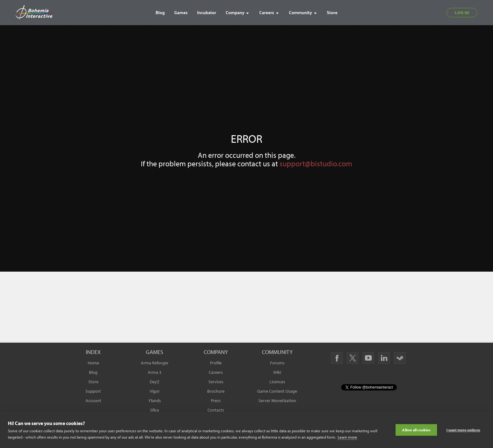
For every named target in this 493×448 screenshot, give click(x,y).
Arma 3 (155, 372)
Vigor (155, 391)
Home (93, 363)
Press (216, 401)
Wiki (277, 372)
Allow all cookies (416, 430)
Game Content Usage (277, 391)
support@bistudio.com (316, 163)
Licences (277, 382)
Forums (277, 363)
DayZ (155, 382)
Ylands (155, 401)
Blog (93, 372)
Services (216, 382)
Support (93, 391)
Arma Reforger (155, 363)
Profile (216, 363)
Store (93, 382)
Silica (155, 410)
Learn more (347, 437)
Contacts (216, 410)
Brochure (216, 391)
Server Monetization (277, 401)
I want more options (463, 430)
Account (93, 401)
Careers (216, 372)
